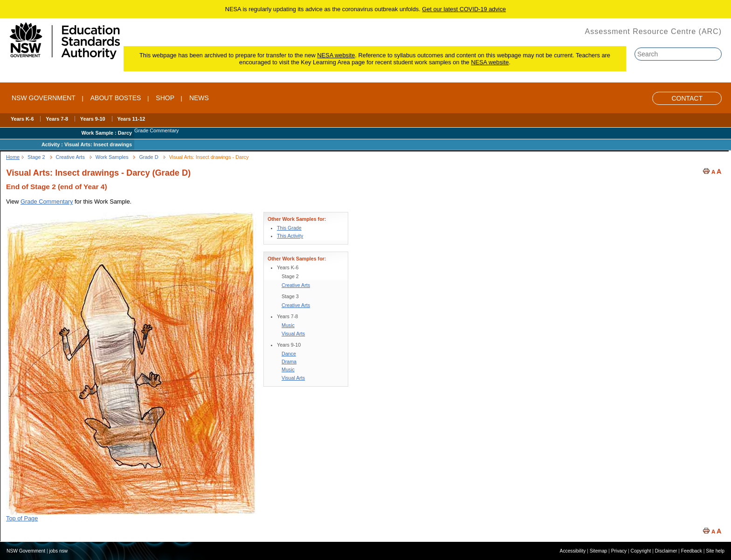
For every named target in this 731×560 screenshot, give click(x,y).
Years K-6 (22, 119)
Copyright (641, 551)
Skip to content (706, 13)
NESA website (336, 55)
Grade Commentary (47, 201)
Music (288, 325)
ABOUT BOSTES (116, 98)
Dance (289, 354)
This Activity (290, 236)
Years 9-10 (93, 119)
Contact (687, 98)
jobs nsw (58, 551)
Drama (289, 362)
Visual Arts (293, 334)
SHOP (165, 98)
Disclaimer (666, 551)
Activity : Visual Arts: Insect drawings (87, 144)
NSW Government (44, 98)
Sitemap (599, 551)
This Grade (289, 228)
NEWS (199, 98)
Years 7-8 (57, 119)
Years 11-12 (131, 119)
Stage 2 (36, 157)
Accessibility (573, 551)
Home (13, 157)
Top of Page (22, 518)
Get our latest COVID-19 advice (464, 9)
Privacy (619, 551)
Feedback (692, 551)
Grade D (148, 157)
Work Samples (112, 157)
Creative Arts (70, 157)
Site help (715, 551)
